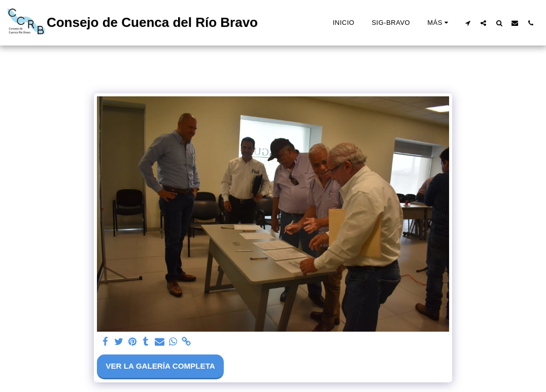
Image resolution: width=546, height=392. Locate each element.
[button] (468, 23)
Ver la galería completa (160, 366)
